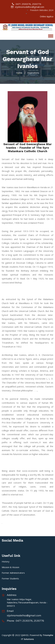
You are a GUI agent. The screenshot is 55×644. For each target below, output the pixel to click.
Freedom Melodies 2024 (42, 10)
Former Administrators (13, 573)
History (6, 561)
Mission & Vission (10, 567)
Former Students (10, 578)
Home (19, 73)
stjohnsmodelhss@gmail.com (27, 7)
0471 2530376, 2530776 (26, 4)
